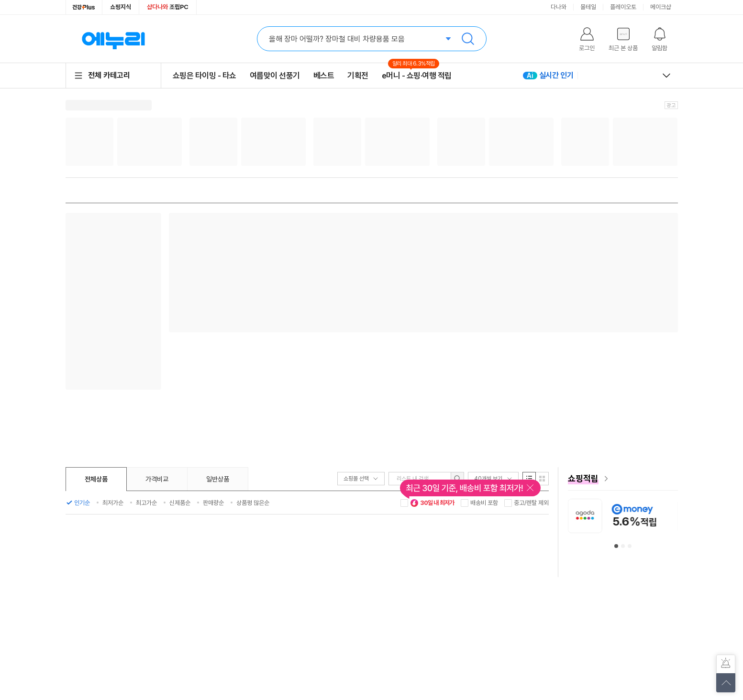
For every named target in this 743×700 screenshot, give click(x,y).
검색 (468, 39)
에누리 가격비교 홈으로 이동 (113, 39)
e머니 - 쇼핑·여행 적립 (417, 75)
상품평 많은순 (253, 503)
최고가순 (146, 503)
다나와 (559, 7)
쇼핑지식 (121, 7)
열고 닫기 (666, 76)
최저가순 (113, 503)
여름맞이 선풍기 (275, 76)
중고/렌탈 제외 (531, 503)
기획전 (358, 76)
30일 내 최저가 (432, 503)
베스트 (324, 76)
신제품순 (180, 503)
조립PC (168, 7)
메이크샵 (661, 7)
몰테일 (588, 7)
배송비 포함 (484, 503)
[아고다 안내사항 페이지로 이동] (631, 516)
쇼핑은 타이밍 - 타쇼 (205, 76)
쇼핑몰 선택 (361, 479)
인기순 (82, 503)
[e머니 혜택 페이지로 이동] (623, 479)
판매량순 (213, 503)
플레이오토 (623, 7)
